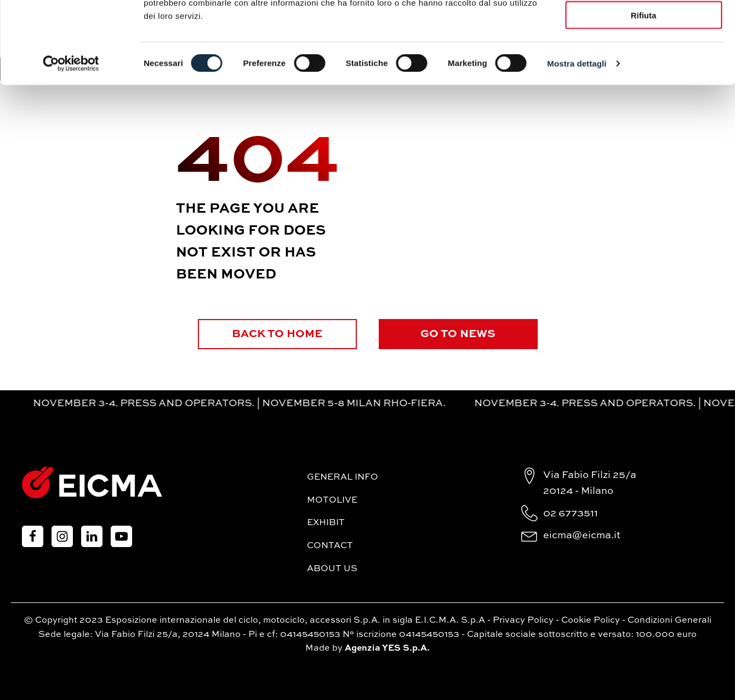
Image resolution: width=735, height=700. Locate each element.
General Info (343, 477)
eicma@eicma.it (582, 536)
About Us (332, 569)
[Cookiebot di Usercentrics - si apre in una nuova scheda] (71, 140)
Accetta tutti (644, 27)
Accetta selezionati (643, 59)
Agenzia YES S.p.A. (387, 648)
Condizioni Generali (670, 621)
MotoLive (332, 500)
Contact (330, 546)
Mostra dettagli (577, 140)
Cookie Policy (591, 621)
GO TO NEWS (458, 334)
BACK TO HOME (277, 334)
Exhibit (326, 523)
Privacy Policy (523, 621)
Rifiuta (644, 92)
